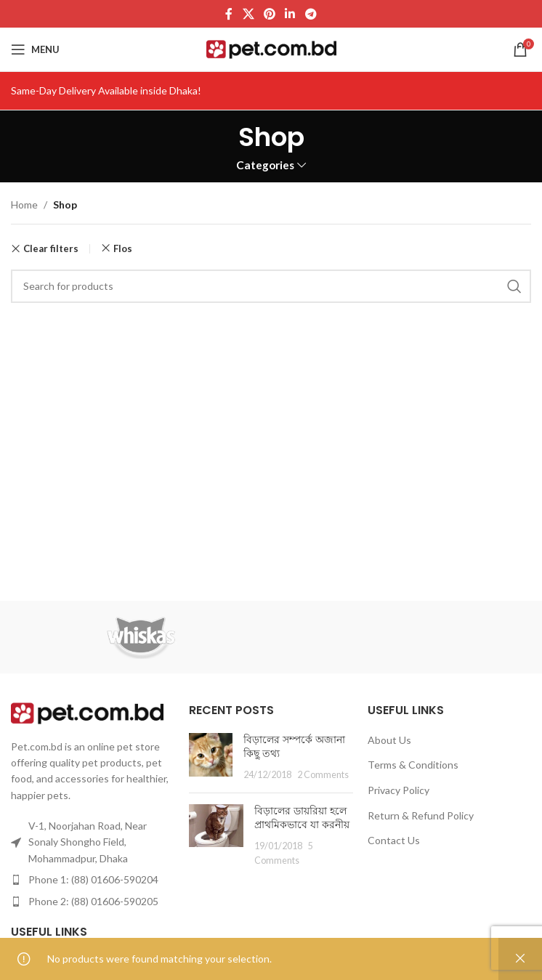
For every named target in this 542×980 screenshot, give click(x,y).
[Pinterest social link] (269, 14)
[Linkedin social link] (290, 14)
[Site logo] (271, 48)
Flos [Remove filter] (123, 248)
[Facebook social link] (229, 14)
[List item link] (93, 880)
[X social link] (248, 14)
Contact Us (394, 840)
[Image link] (87, 712)
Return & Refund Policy (421, 815)
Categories (265, 165)
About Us (389, 740)
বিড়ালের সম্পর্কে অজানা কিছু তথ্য (294, 747)
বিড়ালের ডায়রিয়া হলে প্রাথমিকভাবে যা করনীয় (302, 818)
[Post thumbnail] (211, 757)
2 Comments (323, 775)
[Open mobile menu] (35, 49)
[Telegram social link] (311, 14)
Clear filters (51, 249)
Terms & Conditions (413, 765)
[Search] (271, 286)
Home (24, 204)
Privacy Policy (399, 790)
